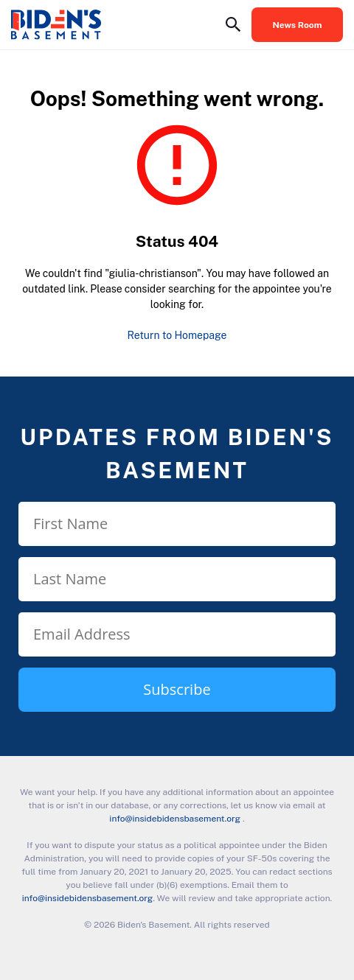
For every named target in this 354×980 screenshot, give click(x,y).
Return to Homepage (177, 335)
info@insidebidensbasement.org (175, 819)
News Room (298, 25)
